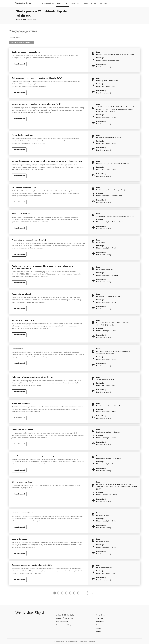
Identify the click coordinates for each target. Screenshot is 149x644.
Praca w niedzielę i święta (64, 625)
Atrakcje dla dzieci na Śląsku (65, 615)
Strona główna (48, 3)
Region (86, 3)
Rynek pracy (75, 3)
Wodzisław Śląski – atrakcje (65, 618)
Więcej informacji (19, 64)
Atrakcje (104, 3)
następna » (93, 593)
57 (87, 593)
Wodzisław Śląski (21, 19)
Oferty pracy (62, 3)
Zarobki (94, 3)
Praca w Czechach (62, 622)
